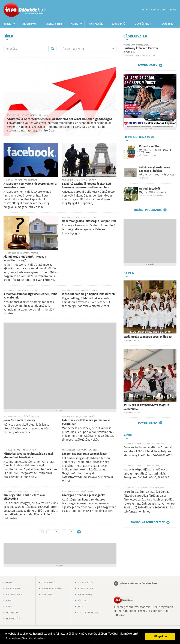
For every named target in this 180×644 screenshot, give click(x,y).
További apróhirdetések (148, 522)
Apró (9, 607)
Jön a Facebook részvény (19, 420)
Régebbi (79, 532)
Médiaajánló (85, 583)
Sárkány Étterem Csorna (141, 48)
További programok (148, 210)
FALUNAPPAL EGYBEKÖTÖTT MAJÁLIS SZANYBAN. (146, 407)
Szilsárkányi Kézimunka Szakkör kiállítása (154, 169)
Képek (74, 24)
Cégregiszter (54, 24)
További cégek (148, 65)
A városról (49, 583)
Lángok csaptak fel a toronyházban (85, 454)
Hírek (7, 24)
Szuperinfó (119, 24)
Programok (29, 24)
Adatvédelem (85, 589)
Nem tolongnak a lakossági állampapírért (89, 221)
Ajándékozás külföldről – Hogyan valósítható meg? (25, 259)
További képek (148, 423)
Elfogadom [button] (160, 636)
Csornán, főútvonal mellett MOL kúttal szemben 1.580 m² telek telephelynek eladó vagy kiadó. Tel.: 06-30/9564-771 (148, 452)
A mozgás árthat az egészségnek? (84, 495)
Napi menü (48, 595)
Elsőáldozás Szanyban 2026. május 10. (148, 337)
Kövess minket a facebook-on (139, 583)
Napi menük (96, 24)
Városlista (46, 10)
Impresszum (85, 595)
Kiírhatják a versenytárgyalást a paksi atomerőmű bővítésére (28, 456)
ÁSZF (80, 607)
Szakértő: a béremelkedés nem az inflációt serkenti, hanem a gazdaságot (60, 119)
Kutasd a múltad (150, 146)
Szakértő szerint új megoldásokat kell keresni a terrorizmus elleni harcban (86, 186)
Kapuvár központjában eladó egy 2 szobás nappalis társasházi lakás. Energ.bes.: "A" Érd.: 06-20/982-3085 (146, 474)
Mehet (52, 49)
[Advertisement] (43, 365)
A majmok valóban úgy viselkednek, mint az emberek (30, 296)
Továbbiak (166, 24)
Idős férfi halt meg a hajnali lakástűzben (88, 294)
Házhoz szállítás (52, 589)
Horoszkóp (13, 619)
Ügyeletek (12, 613)
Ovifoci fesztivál (150, 189)
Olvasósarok (143, 24)
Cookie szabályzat (89, 613)
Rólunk (82, 601)
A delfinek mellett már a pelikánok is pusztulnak (86, 422)
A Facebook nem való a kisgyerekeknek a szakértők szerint (30, 186)
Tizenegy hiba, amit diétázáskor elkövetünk (24, 497)
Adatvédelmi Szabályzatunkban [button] (25, 638)
